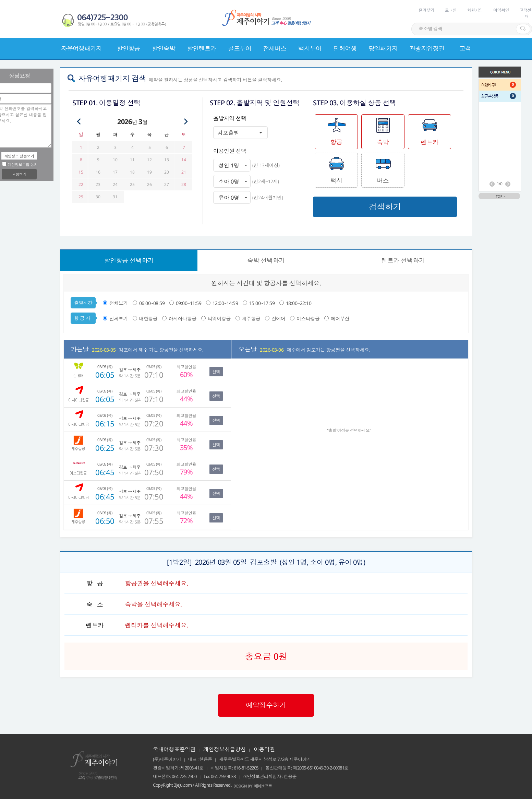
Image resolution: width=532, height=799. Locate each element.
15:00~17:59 (263, 303)
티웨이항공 (219, 319)
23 (98, 184)
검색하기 (385, 207)
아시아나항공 (183, 319)
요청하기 (19, 174)
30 (98, 197)
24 (115, 184)
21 (184, 172)
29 (81, 197)
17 (115, 172)
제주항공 (251, 319)
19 (149, 172)
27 (166, 184)
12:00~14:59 (226, 303)
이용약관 (264, 749)
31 (115, 197)
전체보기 (119, 303)
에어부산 (340, 319)
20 (166, 172)
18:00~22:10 (299, 303)
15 (81, 172)
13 (166, 160)
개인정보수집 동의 (20, 164)
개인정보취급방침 (225, 749)
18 (132, 172)
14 (184, 160)
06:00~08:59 (153, 303)
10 (115, 160)
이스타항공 (308, 319)
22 (81, 184)
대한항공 (148, 319)
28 (184, 184)
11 (132, 160)
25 (132, 184)
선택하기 (129, 260)
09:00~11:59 (189, 303)
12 (149, 160)
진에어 (279, 319)
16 (98, 172)
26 (149, 184)
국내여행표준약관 (174, 749)
